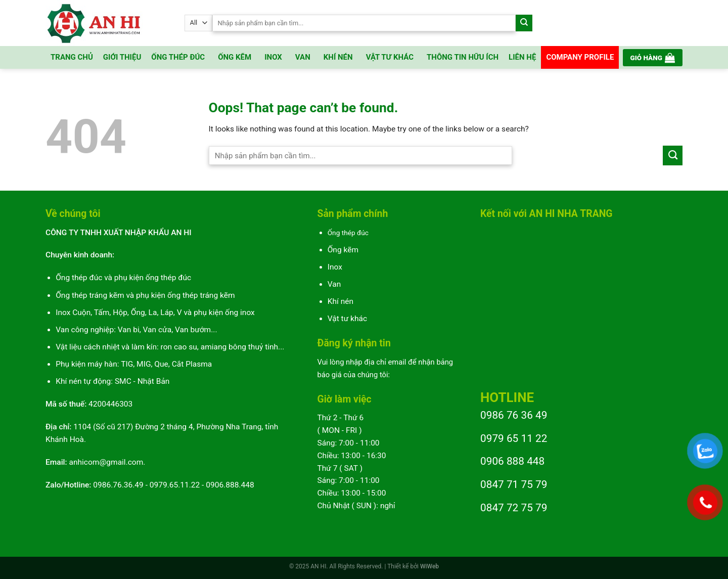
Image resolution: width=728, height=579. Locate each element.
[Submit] (524, 23)
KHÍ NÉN (338, 57)
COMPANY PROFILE (580, 57)
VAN (303, 57)
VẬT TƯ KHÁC (390, 57)
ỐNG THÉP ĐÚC (178, 57)
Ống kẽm (343, 250)
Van (334, 284)
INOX (273, 57)
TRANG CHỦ (72, 57)
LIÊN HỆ (522, 57)
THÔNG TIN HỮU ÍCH (463, 57)
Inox (335, 267)
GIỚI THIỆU (122, 57)
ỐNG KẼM (235, 57)
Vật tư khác (347, 319)
